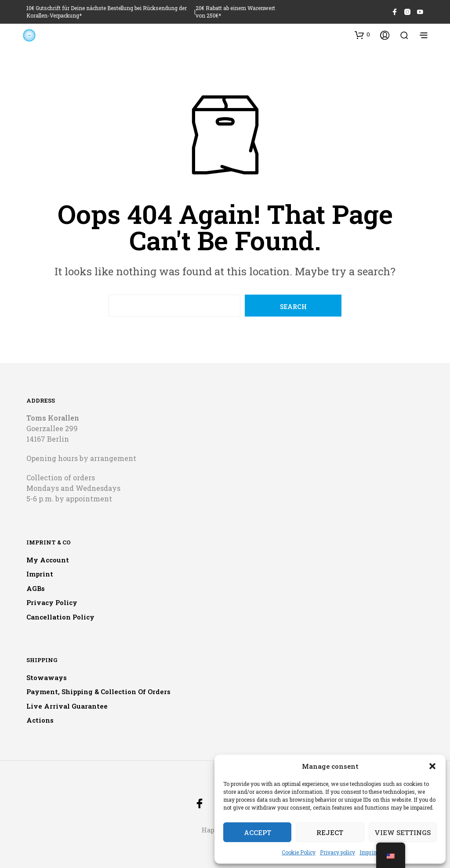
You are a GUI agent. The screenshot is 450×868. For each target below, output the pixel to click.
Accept (258, 832)
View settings (403, 832)
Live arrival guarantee (67, 706)
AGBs (36, 588)
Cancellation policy (60, 617)
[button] (432, 766)
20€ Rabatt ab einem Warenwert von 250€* (235, 12)
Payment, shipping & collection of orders (98, 692)
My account (48, 560)
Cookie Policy (299, 852)
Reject (330, 832)
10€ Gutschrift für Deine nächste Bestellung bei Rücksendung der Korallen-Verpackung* (107, 12)
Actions (40, 720)
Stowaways (47, 677)
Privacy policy (337, 852)
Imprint (369, 852)
